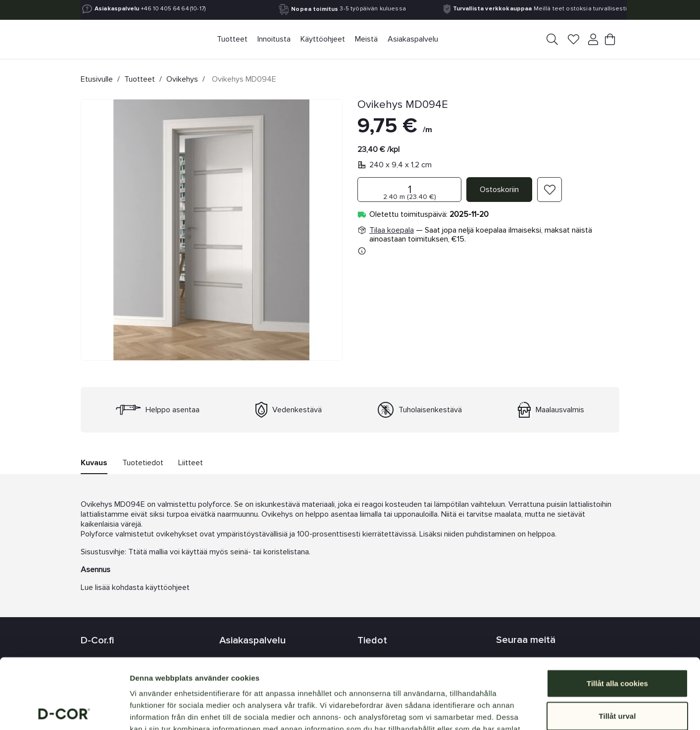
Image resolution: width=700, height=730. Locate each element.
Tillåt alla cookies (617, 613)
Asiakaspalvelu (117, 9)
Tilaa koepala (392, 230)
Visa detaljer (538, 710)
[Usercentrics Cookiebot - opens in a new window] (64, 711)
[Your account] (591, 41)
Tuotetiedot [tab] (143, 463)
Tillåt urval (618, 646)
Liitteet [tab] (191, 463)
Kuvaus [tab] (94, 463)
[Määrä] (409, 190)
